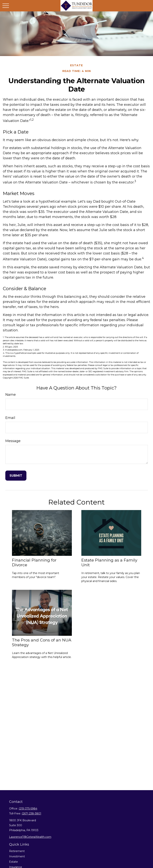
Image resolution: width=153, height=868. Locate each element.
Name (11, 395)
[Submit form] (16, 476)
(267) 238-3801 (31, 814)
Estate (13, 862)
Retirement (17, 851)
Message (13, 441)
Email (10, 418)
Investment (17, 856)
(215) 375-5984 (28, 809)
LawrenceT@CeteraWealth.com (30, 837)
